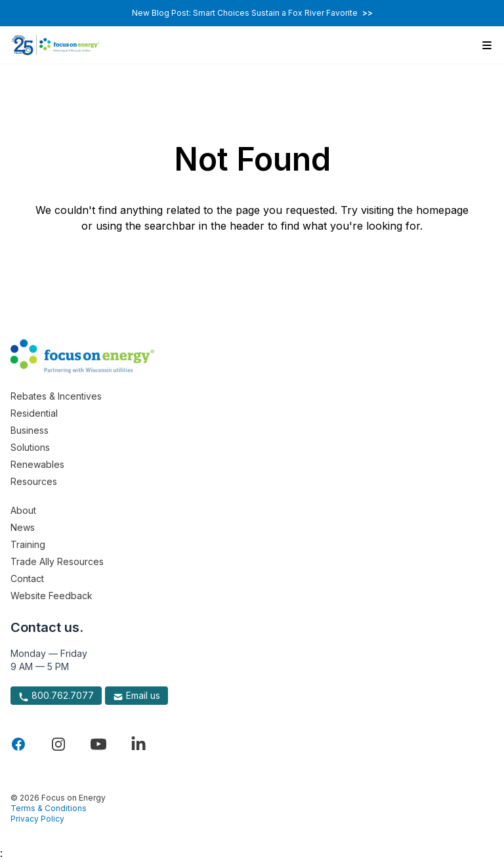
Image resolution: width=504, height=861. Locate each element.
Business (30, 430)
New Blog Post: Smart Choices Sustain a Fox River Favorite (252, 13)
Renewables (37, 464)
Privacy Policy (37, 819)
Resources (34, 481)
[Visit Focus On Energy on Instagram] (58, 744)
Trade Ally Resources (57, 561)
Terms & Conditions (49, 808)
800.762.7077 (56, 696)
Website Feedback (52, 596)
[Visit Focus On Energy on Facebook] (18, 744)
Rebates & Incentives (56, 396)
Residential (34, 413)
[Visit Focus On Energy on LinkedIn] (138, 744)
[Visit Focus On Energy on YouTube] (98, 744)
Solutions (30, 447)
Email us (136, 696)
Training (28, 544)
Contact (27, 578)
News (23, 527)
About (23, 510)
